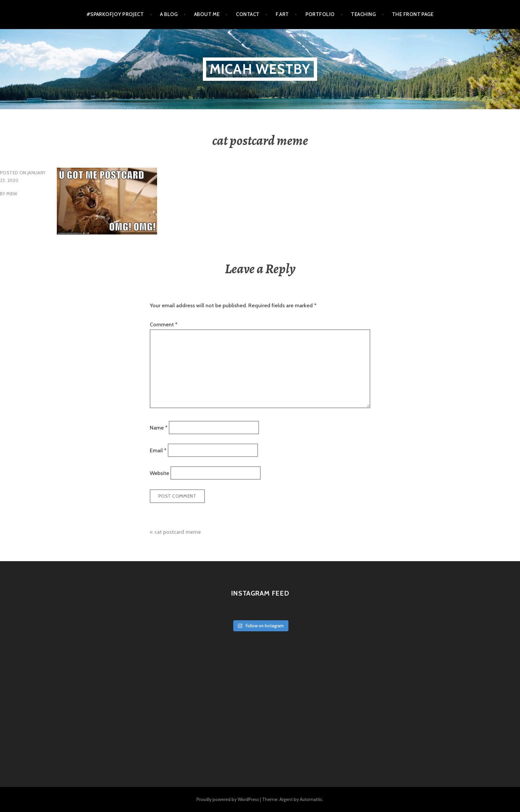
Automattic (311, 799)
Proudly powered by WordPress (228, 799)
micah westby (260, 69)
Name (159, 427)
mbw (12, 194)
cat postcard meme (178, 532)
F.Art (282, 14)
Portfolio (320, 14)
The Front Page (413, 14)
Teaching (363, 14)
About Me (207, 14)
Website (159, 473)
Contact (248, 14)
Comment (164, 324)
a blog (169, 14)
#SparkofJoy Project (115, 14)
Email (158, 450)
